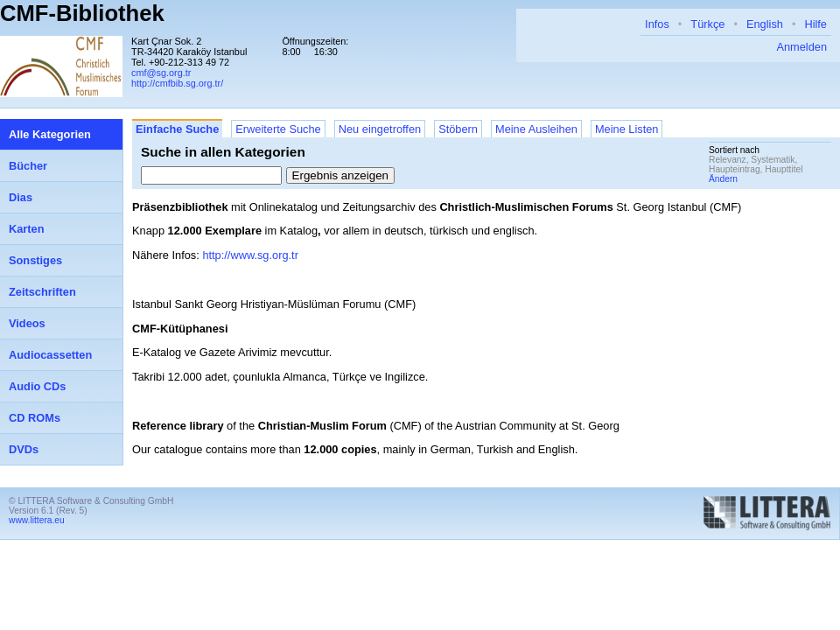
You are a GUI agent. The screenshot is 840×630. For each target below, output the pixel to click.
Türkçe (707, 24)
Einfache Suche (177, 129)
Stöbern (458, 129)
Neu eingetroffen (380, 129)
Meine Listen (627, 129)
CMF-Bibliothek (82, 13)
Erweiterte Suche (278, 129)
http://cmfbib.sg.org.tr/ (177, 83)
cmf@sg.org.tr (161, 73)
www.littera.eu (37, 520)
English (765, 24)
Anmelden (801, 47)
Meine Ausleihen (536, 129)
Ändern (723, 179)
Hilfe (815, 24)
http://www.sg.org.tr (250, 255)
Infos (657, 24)
